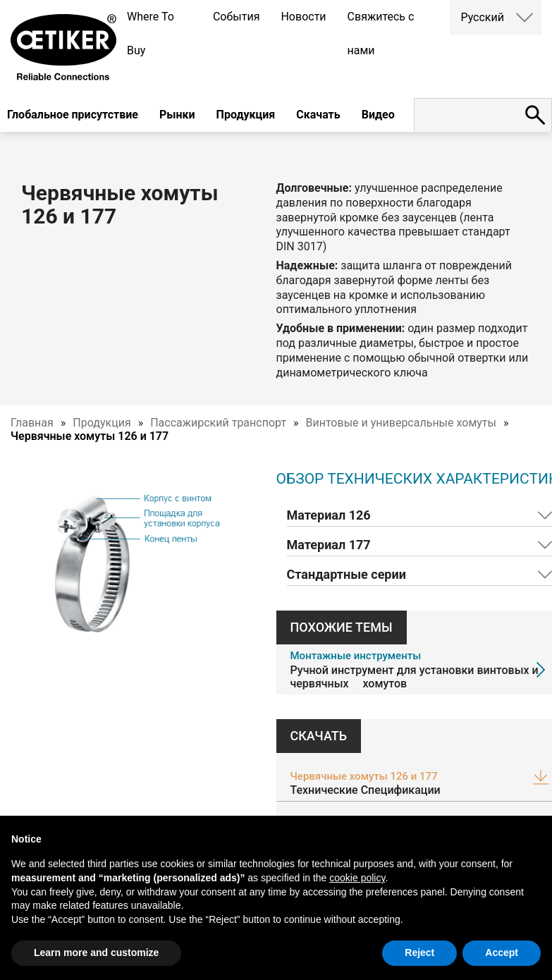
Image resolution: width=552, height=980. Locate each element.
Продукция (246, 115)
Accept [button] (502, 953)
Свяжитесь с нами (381, 33)
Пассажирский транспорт (218, 423)
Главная (32, 423)
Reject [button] (419, 953)
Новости (303, 17)
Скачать (318, 115)
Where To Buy (151, 33)
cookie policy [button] (357, 878)
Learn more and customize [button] (96, 953)
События (237, 17)
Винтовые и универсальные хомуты (401, 423)
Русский (482, 17)
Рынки (177, 115)
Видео (378, 115)
